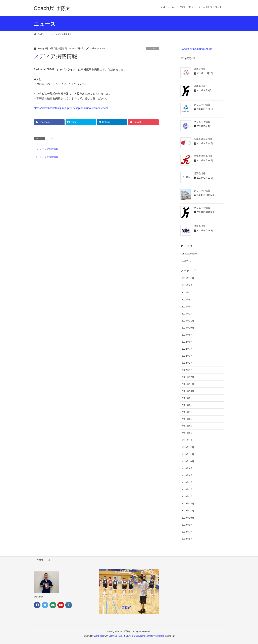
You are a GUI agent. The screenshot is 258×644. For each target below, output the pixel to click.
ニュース (153, 48)
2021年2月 (187, 433)
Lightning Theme (116, 636)
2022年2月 (187, 363)
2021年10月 (188, 391)
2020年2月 (187, 490)
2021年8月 (187, 405)
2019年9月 (187, 525)
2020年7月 (187, 482)
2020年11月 (188, 454)
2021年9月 (187, 398)
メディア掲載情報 (49, 149)
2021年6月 (187, 419)
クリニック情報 (202, 105)
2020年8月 (187, 475)
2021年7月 (187, 412)
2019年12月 (188, 504)
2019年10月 (188, 518)
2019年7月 (187, 532)
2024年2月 (187, 314)
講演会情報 (200, 69)
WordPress (99, 636)
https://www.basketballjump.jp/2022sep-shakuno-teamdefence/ (71, 108)
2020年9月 (187, 468)
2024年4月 (187, 307)
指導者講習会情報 (203, 139)
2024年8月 (187, 285)
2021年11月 (188, 384)
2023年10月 (188, 328)
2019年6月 (187, 539)
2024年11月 (188, 278)
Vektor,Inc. (160, 636)
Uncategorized (189, 254)
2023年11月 (188, 321)
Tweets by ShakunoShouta (196, 49)
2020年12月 (188, 447)
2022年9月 (187, 342)
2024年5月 (187, 300)
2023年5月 (187, 335)
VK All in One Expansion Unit (139, 636)
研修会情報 (200, 86)
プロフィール (43, 560)
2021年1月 (187, 440)
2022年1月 (187, 370)
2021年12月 (188, 377)
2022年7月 (187, 349)
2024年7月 (187, 293)
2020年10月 (188, 461)
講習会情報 (200, 173)
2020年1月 (187, 497)
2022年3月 (187, 356)
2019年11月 (188, 511)
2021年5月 (187, 426)
